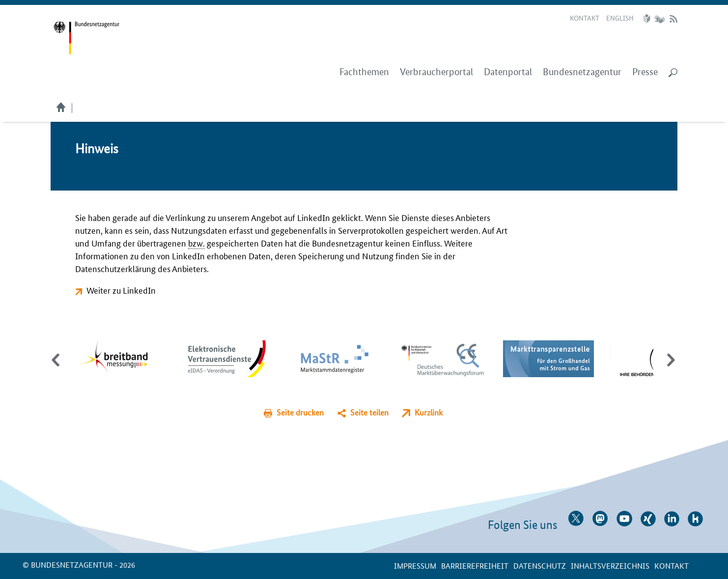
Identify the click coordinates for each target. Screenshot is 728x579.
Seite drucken (300, 412)
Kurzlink (429, 412)
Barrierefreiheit (475, 565)
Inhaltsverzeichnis (610, 565)
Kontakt (585, 18)
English (620, 18)
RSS (673, 19)
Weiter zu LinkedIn (121, 290)
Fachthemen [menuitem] (364, 72)
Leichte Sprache (648, 19)
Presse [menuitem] (645, 72)
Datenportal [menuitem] (508, 72)
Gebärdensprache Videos (659, 19)
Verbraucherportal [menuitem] (436, 72)
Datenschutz (540, 565)
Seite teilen (369, 412)
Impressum (415, 565)
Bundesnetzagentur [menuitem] (582, 72)
